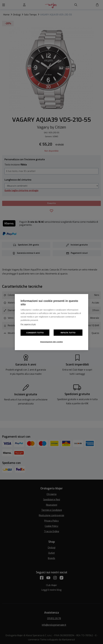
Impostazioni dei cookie (52, 342)
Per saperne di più (28, 324)
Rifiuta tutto (68, 333)
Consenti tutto (35, 333)
